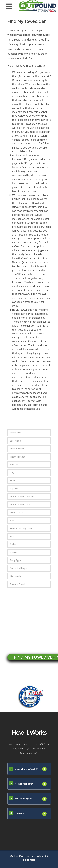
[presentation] (31, 617)
